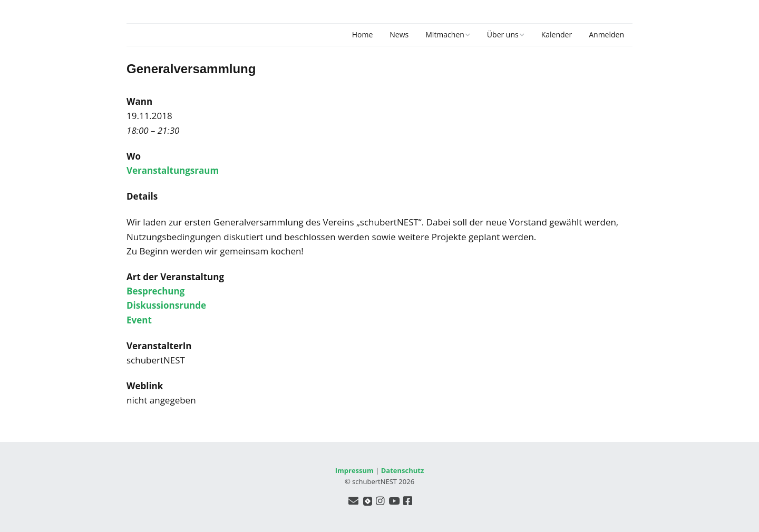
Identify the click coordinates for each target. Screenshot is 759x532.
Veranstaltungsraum (173, 170)
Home (363, 35)
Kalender (557, 35)
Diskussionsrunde (166, 305)
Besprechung (155, 291)
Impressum (354, 470)
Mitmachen (445, 35)
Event (139, 320)
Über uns (503, 35)
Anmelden (606, 35)
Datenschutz (403, 470)
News (399, 35)
